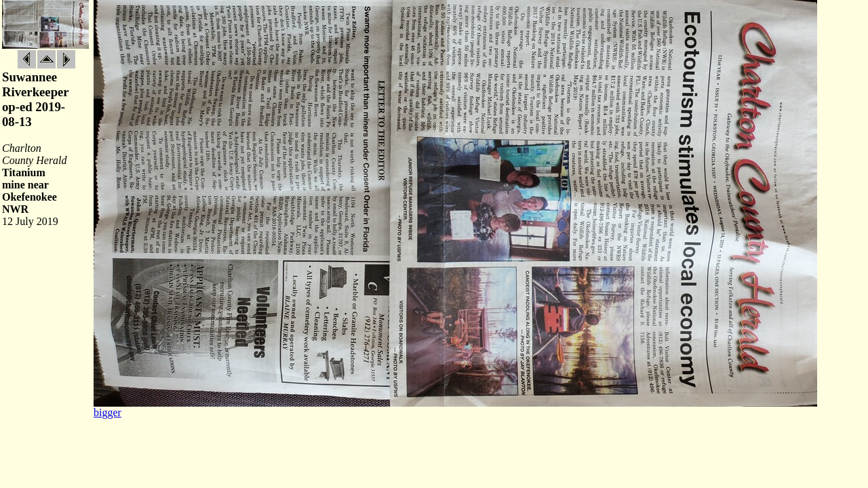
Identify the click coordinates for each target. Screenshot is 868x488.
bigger (107, 412)
